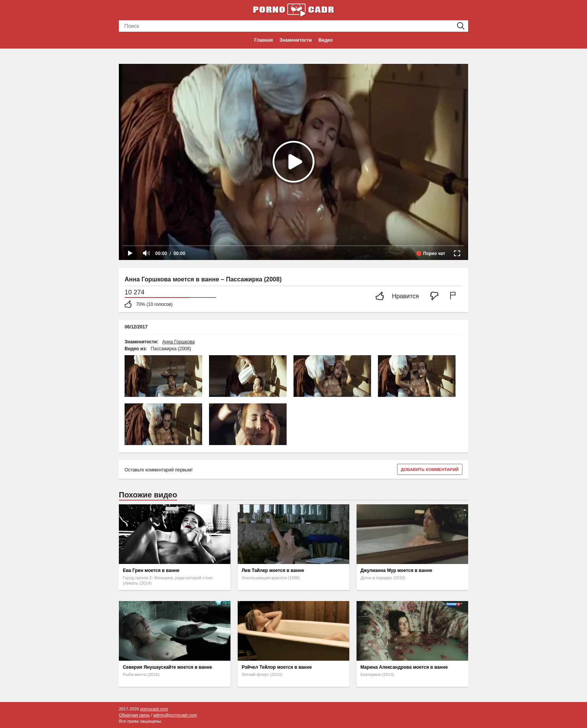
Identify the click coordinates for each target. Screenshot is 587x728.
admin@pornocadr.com (175, 715)
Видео (326, 40)
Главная (264, 40)
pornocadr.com (154, 709)
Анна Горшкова (178, 342)
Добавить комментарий (430, 470)
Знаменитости (295, 40)
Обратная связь (134, 715)
